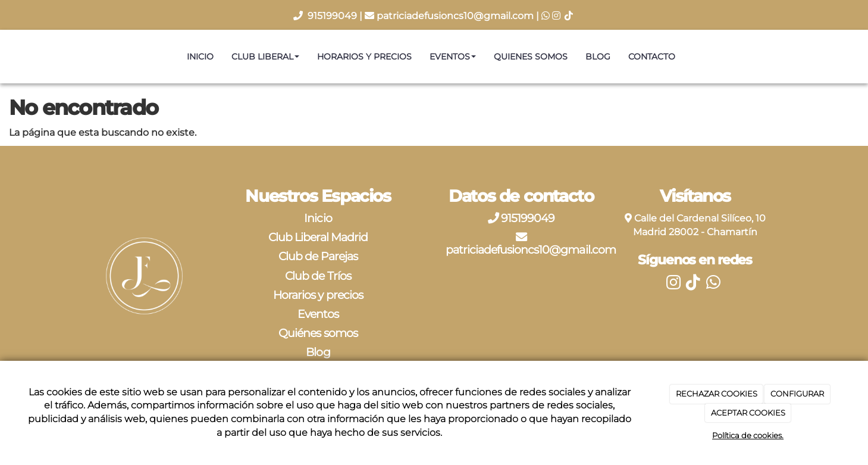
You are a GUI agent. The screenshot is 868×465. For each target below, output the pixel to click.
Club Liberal (265, 57)
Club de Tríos (318, 276)
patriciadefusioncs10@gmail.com (455, 16)
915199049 (333, 16)
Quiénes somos (318, 333)
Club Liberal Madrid (318, 237)
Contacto (652, 57)
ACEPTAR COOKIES (748, 413)
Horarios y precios (364, 57)
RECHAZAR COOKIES (717, 394)
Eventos (453, 57)
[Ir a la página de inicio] (6, 57)
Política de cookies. (748, 435)
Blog (598, 57)
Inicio (200, 57)
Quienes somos (531, 57)
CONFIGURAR (797, 394)
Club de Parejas (318, 256)
